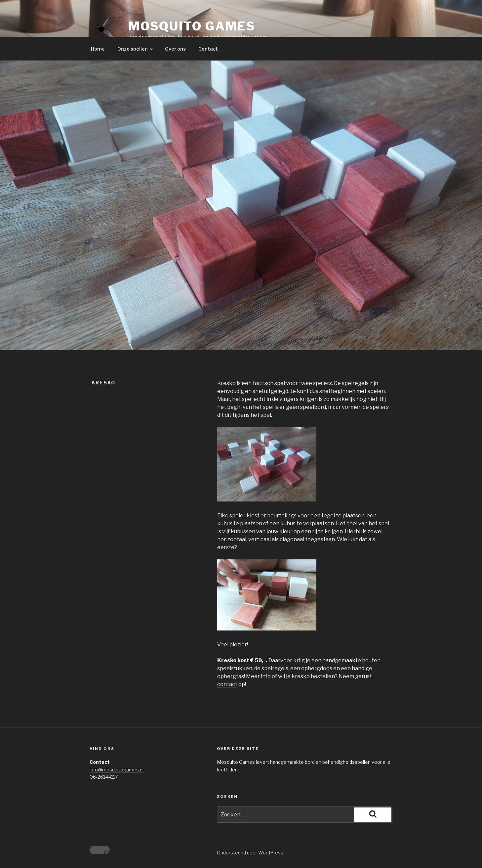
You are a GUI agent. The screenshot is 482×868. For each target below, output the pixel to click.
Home (98, 49)
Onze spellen (136, 49)
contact (227, 684)
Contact (208, 49)
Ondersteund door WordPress (250, 853)
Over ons (175, 49)
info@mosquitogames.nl (117, 770)
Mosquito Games (192, 26)
